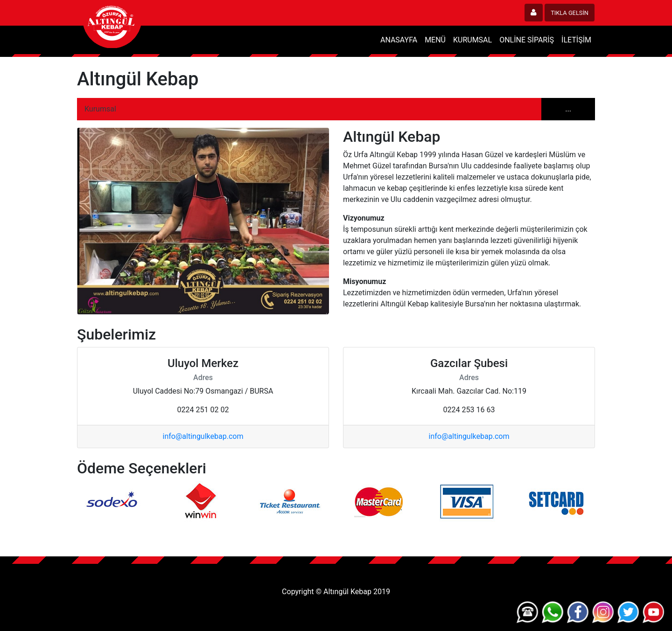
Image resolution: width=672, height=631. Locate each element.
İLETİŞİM (576, 40)
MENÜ (435, 40)
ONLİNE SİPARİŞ (527, 40)
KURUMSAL (472, 40)
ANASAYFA (399, 40)
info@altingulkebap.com (203, 436)
